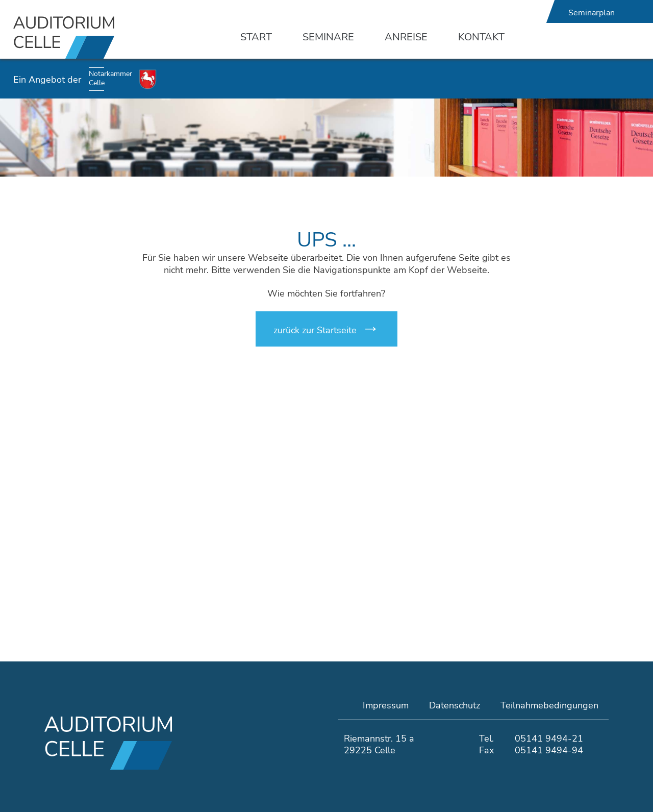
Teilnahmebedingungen (549, 705)
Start (256, 37)
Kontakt (481, 37)
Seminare (328, 37)
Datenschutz (455, 705)
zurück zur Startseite (315, 330)
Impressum (386, 705)
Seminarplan (592, 13)
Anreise (406, 37)
